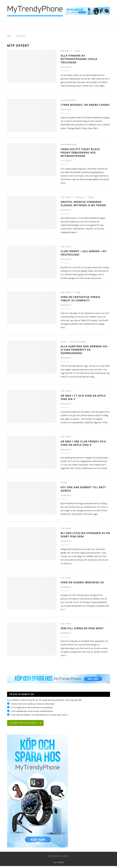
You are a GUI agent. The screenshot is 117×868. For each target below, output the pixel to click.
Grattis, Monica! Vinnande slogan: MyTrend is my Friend (84, 205)
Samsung (79, 199)
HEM (9, 36)
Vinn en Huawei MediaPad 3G (83, 584)
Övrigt (78, 294)
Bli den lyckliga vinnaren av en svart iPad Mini (83, 537)
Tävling (77, 51)
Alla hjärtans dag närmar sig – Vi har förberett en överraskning (85, 352)
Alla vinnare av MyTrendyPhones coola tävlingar (79, 59)
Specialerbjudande (69, 100)
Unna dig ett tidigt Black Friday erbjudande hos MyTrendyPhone (80, 154)
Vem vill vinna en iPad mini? (82, 630)
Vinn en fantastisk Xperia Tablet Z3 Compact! (81, 300)
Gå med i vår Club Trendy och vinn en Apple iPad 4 (84, 445)
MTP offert (65, 51)
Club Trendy (66, 199)
